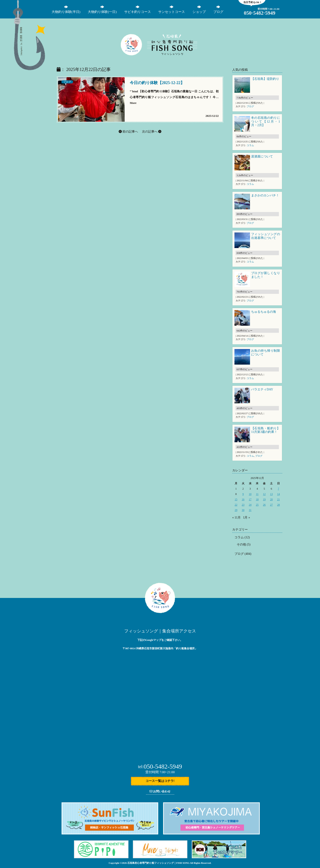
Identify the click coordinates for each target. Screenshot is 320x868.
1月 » (246, 518)
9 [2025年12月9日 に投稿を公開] (243, 494)
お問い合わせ (160, 791)
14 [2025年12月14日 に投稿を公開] (278, 494)
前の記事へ (128, 132)
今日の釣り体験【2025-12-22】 (157, 83)
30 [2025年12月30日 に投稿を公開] (243, 510)
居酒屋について (262, 156)
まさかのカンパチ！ (265, 195)
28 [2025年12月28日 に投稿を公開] (278, 505)
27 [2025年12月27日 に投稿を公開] (271, 505)
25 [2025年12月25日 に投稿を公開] (257, 505)
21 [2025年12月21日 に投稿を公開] (278, 499)
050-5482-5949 (160, 766)
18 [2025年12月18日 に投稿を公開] (257, 499)
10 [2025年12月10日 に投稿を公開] (250, 494)
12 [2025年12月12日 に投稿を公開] (264, 494)
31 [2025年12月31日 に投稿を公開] (250, 510)
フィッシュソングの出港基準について (266, 236)
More (133, 103)
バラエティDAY (262, 389)
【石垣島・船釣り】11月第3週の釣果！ (266, 430)
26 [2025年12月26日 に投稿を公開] (264, 505)
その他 (241, 544)
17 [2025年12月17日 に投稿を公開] (250, 499)
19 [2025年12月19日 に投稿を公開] (264, 499)
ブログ (67, 82)
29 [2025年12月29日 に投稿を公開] (236, 510)
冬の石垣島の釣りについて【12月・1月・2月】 (266, 122)
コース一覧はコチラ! (160, 781)
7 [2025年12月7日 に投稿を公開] (278, 489)
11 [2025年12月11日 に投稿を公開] (257, 494)
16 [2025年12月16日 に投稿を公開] (243, 499)
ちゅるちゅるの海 (264, 312)
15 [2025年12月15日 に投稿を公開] (236, 499)
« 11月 (236, 518)
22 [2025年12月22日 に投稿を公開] (236, 505)
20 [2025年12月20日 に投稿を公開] (271, 499)
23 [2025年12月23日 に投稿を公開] (243, 505)
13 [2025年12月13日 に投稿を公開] (271, 494)
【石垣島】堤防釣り (265, 79)
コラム (250, 145)
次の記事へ (152, 132)
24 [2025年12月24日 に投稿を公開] (250, 505)
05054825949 (260, 13)
